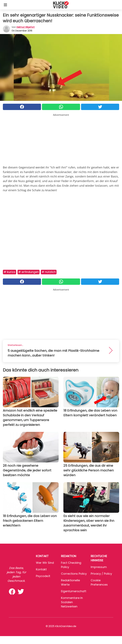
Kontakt (41, 569)
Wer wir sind (45, 563)
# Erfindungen (29, 272)
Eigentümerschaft (74, 591)
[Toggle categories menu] (5, 5)
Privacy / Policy (101, 574)
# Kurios (10, 272)
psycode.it (43, 576)
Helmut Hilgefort (26, 27)
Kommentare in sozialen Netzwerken (72, 602)
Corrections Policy (74, 574)
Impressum (99, 567)
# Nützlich (49, 272)
